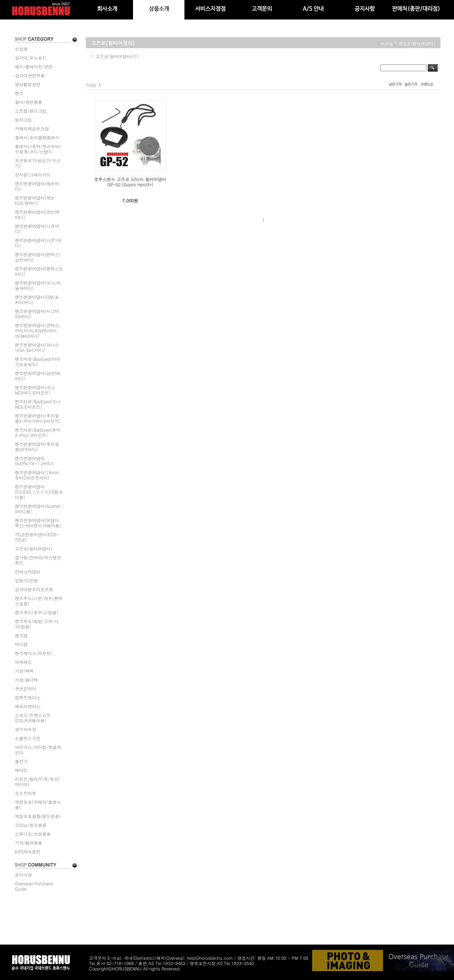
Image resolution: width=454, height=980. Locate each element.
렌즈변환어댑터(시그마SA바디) (37, 314)
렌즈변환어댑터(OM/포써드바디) (37, 299)
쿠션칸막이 (26, 688)
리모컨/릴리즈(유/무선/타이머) (38, 782)
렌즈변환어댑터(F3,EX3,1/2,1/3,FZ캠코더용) (39, 492)
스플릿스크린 (28, 738)
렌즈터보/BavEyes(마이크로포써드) (38, 362)
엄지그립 (23, 120)
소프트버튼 (26, 793)
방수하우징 (26, 729)
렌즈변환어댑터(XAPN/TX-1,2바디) (34, 461)
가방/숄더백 (26, 680)
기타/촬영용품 (29, 843)
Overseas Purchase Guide (34, 886)
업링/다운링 (26, 580)
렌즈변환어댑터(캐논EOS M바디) (35, 200)
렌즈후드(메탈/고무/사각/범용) (37, 624)
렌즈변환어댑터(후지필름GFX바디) (37, 447)
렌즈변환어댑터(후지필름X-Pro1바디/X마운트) (38, 418)
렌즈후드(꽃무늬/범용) (37, 612)
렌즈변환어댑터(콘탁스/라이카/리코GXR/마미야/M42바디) (38, 331)
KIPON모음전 (28, 852)
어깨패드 (23, 662)
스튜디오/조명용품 (33, 834)
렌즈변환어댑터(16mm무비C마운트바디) (37, 475)
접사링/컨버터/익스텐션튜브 (38, 560)
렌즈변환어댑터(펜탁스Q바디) (39, 271)
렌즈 (19, 93)
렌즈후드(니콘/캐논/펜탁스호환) (39, 601)
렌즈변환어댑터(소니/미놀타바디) (38, 285)
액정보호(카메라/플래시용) (38, 805)
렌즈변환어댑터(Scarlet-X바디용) (39, 509)
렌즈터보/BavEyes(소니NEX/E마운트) (38, 404)
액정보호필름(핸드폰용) (38, 816)
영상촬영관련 (28, 84)
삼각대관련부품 (30, 75)
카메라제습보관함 (32, 128)
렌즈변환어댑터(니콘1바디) (38, 243)
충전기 (21, 761)
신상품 (21, 49)
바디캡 (21, 644)
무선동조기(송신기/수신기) (38, 163)
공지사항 (23, 875)
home (387, 43)
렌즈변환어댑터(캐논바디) (37, 186)
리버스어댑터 (28, 572)
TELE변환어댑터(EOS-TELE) (37, 537)
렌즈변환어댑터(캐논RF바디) (38, 214)
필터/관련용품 (29, 102)
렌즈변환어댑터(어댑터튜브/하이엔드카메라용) (38, 523)
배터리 (21, 770)
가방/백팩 (24, 671)
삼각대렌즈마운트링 (34, 589)
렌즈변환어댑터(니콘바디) (37, 229)
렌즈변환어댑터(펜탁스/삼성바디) (38, 257)
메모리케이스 (28, 706)
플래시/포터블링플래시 (37, 137)
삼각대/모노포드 (31, 58)
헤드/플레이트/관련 (34, 66)
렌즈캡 (21, 635)
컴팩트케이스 (28, 697)
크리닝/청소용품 (31, 825)
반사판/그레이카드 (33, 175)
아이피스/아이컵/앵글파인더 (38, 750)
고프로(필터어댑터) (34, 548)
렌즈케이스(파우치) (34, 653)
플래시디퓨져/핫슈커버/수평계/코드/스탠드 (38, 149)
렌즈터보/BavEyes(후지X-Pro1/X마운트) (38, 432)
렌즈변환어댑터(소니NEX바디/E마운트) (35, 390)
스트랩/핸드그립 (31, 111)
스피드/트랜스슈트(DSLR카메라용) (33, 718)
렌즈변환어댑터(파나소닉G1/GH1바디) (37, 347)
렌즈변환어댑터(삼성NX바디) (38, 376)
